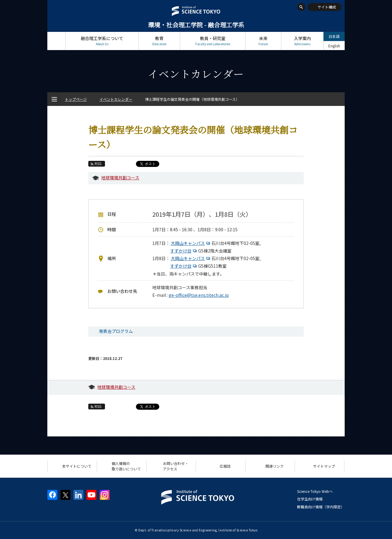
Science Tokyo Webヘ (315, 491)
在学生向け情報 (310, 499)
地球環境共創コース (120, 178)
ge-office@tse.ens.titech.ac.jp (199, 295)
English (334, 46)
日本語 (334, 36)
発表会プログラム (116, 331)
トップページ (56, 41)
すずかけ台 (184, 251)
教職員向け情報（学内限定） (321, 507)
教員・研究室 (213, 41)
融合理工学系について (102, 41)
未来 (263, 41)
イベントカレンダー (116, 99)
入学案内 (302, 41)
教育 (159, 41)
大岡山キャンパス (191, 243)
